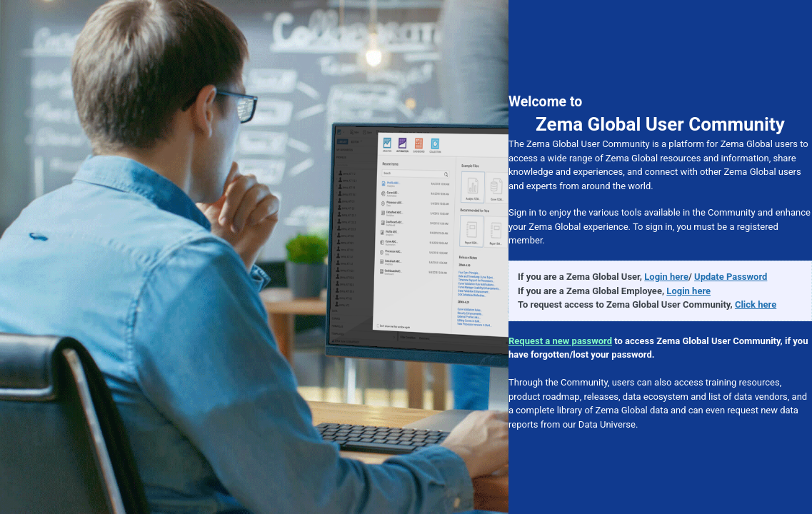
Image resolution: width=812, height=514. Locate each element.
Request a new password (560, 341)
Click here (756, 304)
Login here (666, 277)
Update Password (731, 277)
